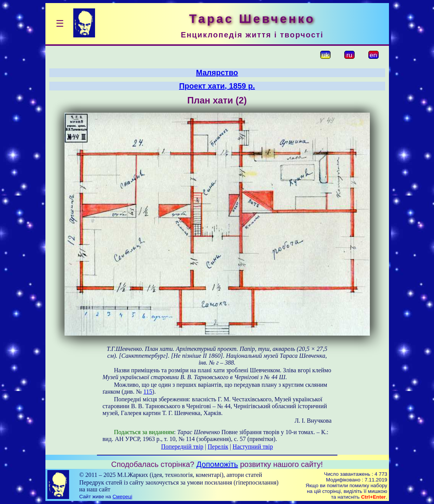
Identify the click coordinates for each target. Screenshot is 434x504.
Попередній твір (182, 447)
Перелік (218, 447)
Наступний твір (253, 447)
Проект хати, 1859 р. (217, 86)
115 (148, 392)
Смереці (123, 497)
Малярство (217, 73)
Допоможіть (217, 464)
